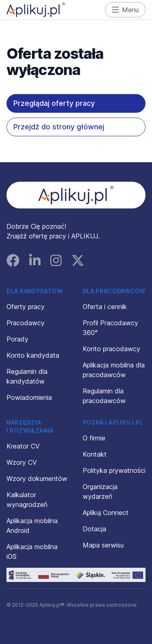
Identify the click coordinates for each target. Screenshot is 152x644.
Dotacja (94, 529)
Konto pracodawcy (111, 349)
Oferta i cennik (105, 307)
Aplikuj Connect (106, 513)
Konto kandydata (33, 355)
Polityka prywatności (114, 470)
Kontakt (95, 454)
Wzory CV (22, 462)
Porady (17, 339)
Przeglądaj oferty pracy (54, 103)
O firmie (94, 438)
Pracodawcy (26, 323)
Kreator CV (23, 446)
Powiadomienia (29, 397)
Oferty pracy (26, 307)
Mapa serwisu (103, 545)
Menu (125, 10)
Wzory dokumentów (37, 479)
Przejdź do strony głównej (59, 127)
